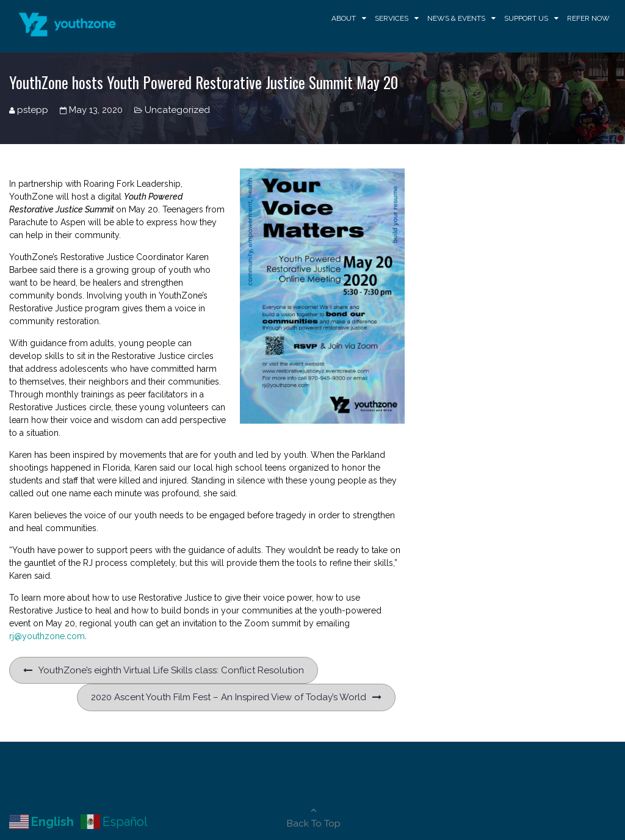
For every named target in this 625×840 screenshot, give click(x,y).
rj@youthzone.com (47, 636)
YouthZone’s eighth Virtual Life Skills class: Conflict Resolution (171, 670)
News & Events (456, 18)
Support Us (526, 18)
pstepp (33, 110)
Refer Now (588, 18)
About (344, 18)
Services (392, 18)
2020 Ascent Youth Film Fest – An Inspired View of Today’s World (229, 697)
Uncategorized (177, 110)
